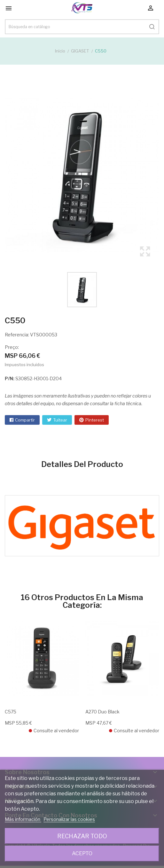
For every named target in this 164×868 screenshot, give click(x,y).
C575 (11, 712)
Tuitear (60, 420)
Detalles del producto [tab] (82, 464)
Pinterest (95, 420)
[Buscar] (82, 27)
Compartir (25, 420)
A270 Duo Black (102, 712)
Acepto (82, 853)
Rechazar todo (82, 836)
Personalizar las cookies (69, 819)
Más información (23, 819)
